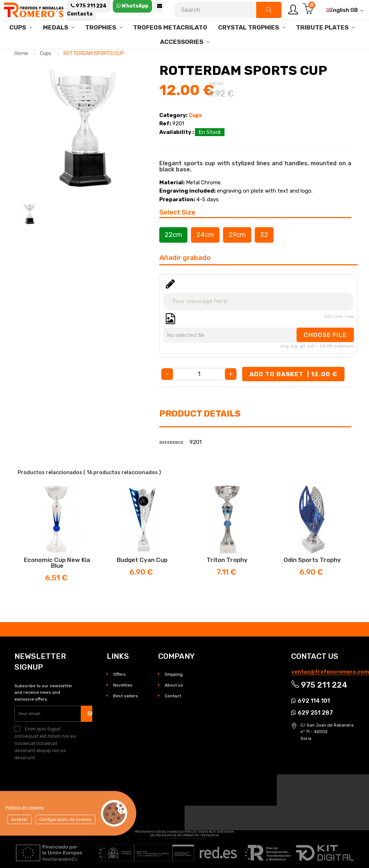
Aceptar (19, 819)
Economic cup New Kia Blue (57, 563)
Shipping (174, 674)
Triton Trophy (227, 560)
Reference (171, 443)
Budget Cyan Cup (142, 560)
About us (174, 685)
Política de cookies (25, 808)
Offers (119, 674)
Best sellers (126, 696)
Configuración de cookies (65, 819)
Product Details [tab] (200, 414)
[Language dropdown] (342, 10)
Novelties (123, 685)
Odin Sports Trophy (312, 560)
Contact (173, 696)
